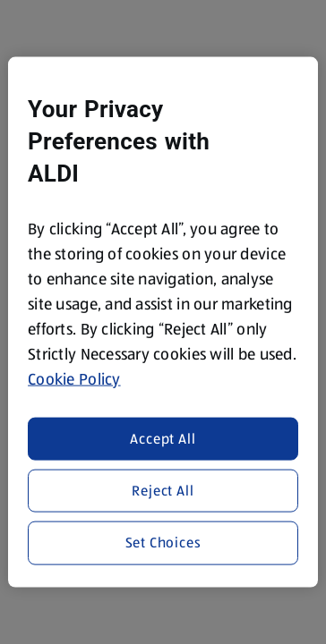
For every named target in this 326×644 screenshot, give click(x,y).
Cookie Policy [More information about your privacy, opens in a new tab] (74, 379)
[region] (163, 322)
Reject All (163, 491)
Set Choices (163, 542)
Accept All (163, 438)
